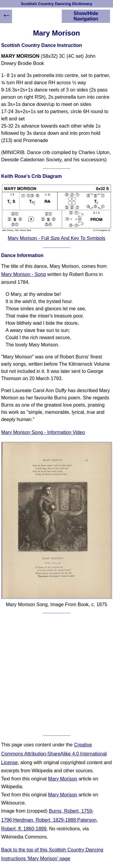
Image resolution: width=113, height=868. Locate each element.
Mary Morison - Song (24, 274)
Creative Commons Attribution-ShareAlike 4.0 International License (54, 754)
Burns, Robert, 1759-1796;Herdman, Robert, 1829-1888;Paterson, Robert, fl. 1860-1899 (50, 820)
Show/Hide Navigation (86, 16)
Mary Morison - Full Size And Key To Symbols (56, 238)
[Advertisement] (56, 674)
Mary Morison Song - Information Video (43, 432)
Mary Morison (63, 779)
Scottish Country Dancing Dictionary (56, 4)
